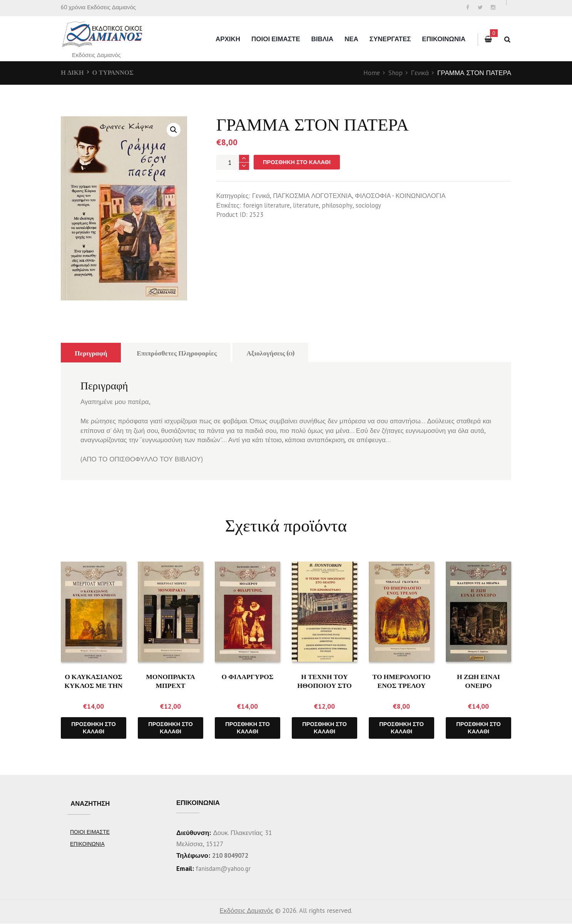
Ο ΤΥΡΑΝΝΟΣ (114, 72)
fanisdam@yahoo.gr (223, 869)
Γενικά (420, 73)
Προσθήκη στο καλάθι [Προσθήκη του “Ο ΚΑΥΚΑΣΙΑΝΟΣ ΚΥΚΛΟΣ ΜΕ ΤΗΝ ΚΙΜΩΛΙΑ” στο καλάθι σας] (94, 728)
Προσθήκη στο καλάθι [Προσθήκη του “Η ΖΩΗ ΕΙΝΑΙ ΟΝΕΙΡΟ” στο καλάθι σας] (478, 728)
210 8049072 (232, 856)
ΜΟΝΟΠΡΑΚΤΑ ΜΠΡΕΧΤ (171, 681)
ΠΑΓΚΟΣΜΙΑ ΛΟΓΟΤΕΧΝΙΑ (314, 196)
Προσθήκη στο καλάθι (298, 162)
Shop (395, 73)
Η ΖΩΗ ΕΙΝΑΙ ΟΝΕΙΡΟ (478, 681)
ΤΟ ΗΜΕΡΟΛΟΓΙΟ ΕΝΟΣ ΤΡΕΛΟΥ (402, 681)
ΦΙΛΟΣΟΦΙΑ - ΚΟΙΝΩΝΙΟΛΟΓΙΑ (404, 196)
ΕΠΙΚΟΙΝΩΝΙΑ (444, 39)
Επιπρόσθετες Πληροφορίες (178, 353)
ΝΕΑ (351, 39)
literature (308, 206)
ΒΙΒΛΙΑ (322, 39)
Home (371, 73)
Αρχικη (228, 39)
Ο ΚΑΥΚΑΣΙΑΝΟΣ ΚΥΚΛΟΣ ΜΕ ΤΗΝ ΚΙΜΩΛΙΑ (94, 685)
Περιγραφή (91, 353)
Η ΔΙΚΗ (73, 72)
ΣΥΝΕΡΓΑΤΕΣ (390, 39)
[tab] (91, 353)
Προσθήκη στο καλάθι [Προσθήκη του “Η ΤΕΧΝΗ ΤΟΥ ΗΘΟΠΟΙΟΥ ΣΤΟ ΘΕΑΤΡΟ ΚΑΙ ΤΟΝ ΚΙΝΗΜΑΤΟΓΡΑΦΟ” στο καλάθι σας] (324, 728)
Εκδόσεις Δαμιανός (246, 911)
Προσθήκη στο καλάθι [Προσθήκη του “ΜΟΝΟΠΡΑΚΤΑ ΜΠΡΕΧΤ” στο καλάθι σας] (171, 728)
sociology (371, 206)
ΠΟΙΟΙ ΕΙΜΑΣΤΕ (276, 39)
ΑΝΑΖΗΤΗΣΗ (91, 804)
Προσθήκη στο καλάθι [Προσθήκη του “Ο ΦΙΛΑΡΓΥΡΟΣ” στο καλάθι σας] (248, 728)
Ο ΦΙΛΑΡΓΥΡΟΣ (248, 676)
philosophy (340, 206)
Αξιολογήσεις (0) (274, 353)
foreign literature (267, 206)
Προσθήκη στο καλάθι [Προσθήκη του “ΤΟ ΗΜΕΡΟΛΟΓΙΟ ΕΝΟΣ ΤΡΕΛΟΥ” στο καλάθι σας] (401, 728)
